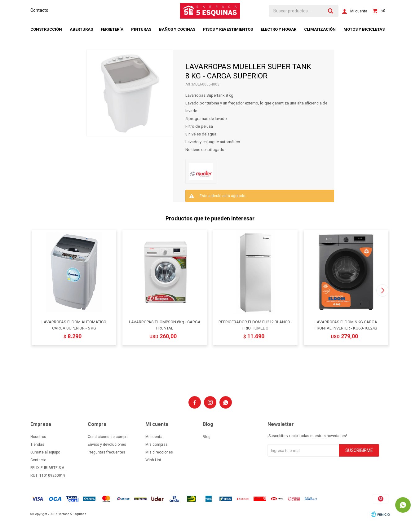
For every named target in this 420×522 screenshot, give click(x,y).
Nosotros (38, 437)
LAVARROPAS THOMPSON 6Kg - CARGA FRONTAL (165, 325)
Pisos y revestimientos (228, 29)
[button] (383, 290)
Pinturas (141, 29)
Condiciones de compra (108, 437)
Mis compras (157, 445)
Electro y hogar (279, 29)
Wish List (153, 460)
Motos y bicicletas (364, 29)
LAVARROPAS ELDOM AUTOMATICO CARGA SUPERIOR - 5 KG (74, 325)
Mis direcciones (159, 452)
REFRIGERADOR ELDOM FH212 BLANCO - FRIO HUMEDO (255, 325)
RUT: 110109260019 (48, 476)
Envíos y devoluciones (107, 445)
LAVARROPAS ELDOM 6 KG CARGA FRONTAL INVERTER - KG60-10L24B (346, 325)
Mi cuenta (154, 437)
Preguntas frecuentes (106, 452)
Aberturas (81, 29)
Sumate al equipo (45, 452)
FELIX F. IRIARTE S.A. (48, 468)
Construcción (46, 29)
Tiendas (37, 445)
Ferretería (112, 29)
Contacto (39, 10)
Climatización (320, 29)
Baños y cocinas (177, 29)
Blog (207, 437)
